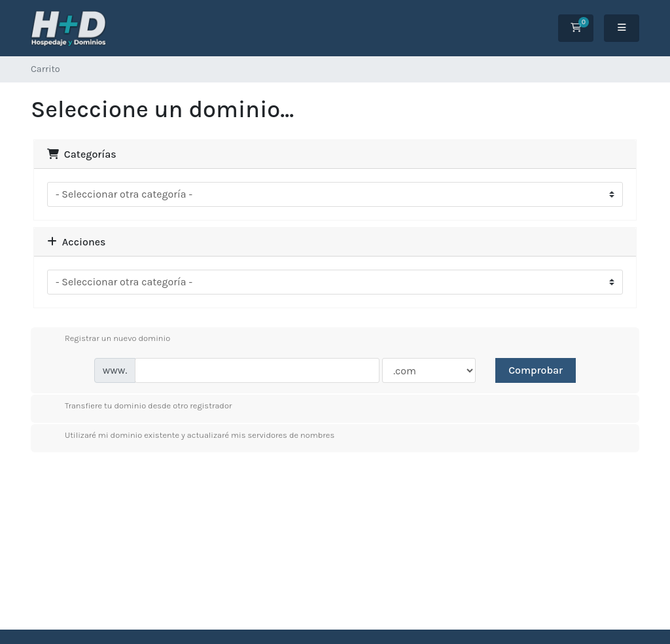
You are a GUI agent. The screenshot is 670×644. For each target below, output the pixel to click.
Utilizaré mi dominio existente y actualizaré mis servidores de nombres (189, 436)
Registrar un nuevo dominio (107, 339)
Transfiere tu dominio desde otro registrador (138, 406)
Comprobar (536, 370)
